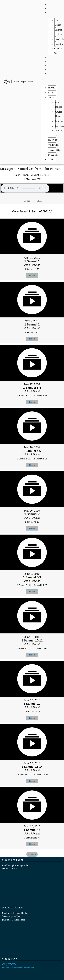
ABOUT (48, 13)
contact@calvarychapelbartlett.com (18, 968)
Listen (32, 276)
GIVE (48, 74)
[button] (49, 80)
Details (27, 201)
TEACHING (48, 66)
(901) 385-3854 (9, 964)
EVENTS (48, 58)
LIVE (48, 9)
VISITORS (48, 62)
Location (59, 44)
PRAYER (48, 70)
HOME (48, 5)
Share (40, 201)
